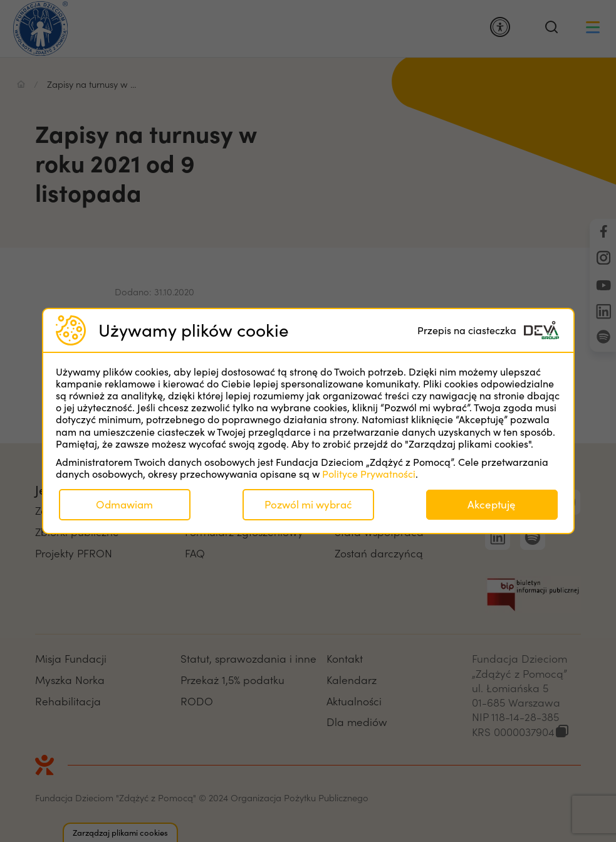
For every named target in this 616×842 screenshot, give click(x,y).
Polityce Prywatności (369, 474)
